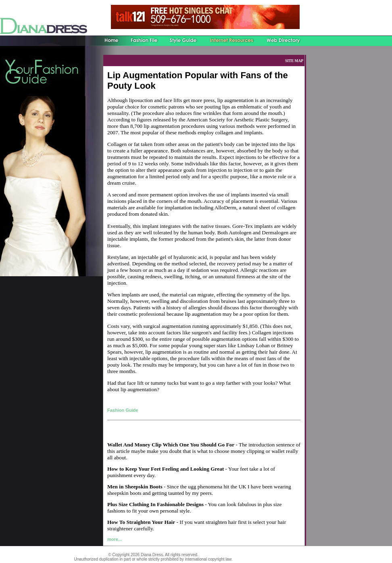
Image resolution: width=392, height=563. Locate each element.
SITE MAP (294, 61)
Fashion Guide (123, 410)
